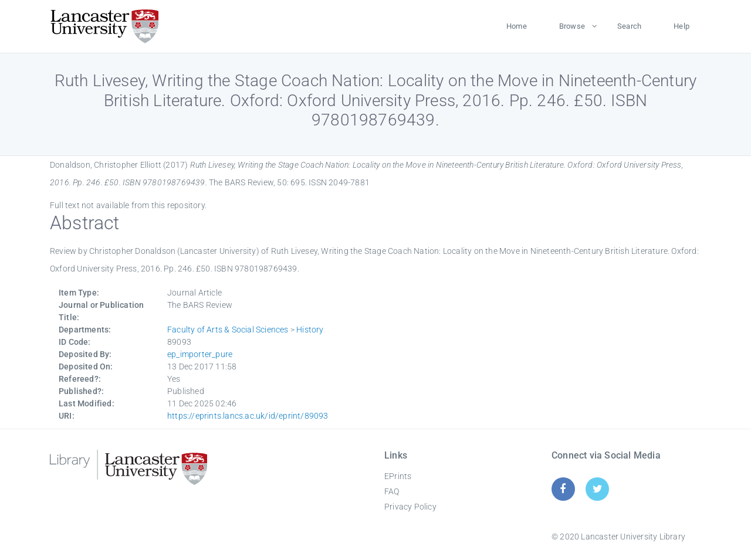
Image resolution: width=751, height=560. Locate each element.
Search (629, 26)
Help (681, 26)
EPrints (398, 476)
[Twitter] (598, 489)
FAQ (392, 491)
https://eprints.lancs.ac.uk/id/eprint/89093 (248, 416)
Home (517, 26)
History (310, 330)
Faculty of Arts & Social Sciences (228, 330)
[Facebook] (563, 489)
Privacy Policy (410, 507)
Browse (572, 26)
